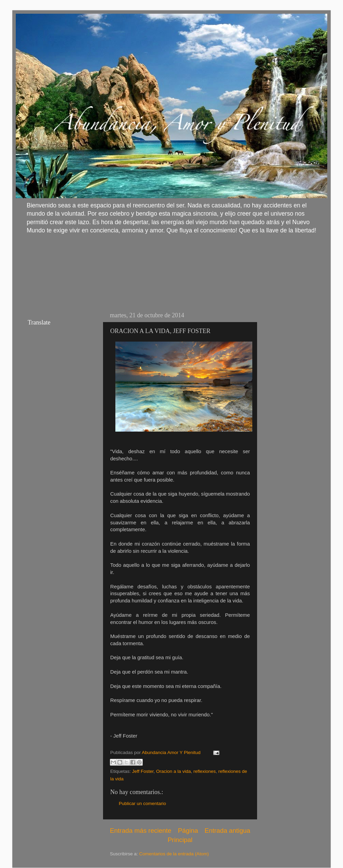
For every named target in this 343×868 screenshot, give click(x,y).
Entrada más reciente (141, 831)
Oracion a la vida (173, 771)
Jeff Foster (143, 771)
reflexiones (205, 771)
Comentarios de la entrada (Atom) (174, 854)
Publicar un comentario (142, 803)
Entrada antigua (227, 831)
